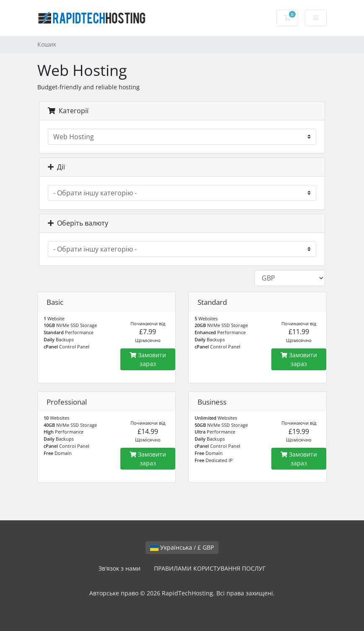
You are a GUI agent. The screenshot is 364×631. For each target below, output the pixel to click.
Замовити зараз (148, 359)
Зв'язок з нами (120, 568)
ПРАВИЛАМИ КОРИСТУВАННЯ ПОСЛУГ (210, 568)
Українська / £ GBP (182, 547)
